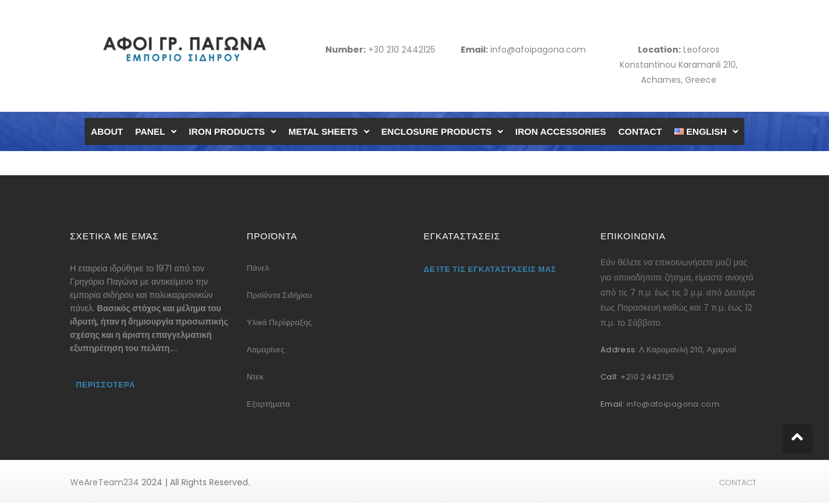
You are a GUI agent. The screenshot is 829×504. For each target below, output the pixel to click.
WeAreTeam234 (105, 482)
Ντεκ (255, 377)
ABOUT (107, 131)
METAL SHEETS (329, 131)
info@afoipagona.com (538, 50)
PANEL (156, 131)
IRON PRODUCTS (232, 131)
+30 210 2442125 (402, 50)
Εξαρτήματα (268, 404)
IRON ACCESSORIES (561, 131)
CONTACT (640, 131)
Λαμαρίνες (266, 350)
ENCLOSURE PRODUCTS (443, 131)
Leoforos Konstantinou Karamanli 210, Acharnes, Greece (679, 65)
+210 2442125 (648, 377)
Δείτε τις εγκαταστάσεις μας (490, 269)
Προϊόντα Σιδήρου (279, 295)
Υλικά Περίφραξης (279, 322)
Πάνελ (258, 268)
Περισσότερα (106, 385)
